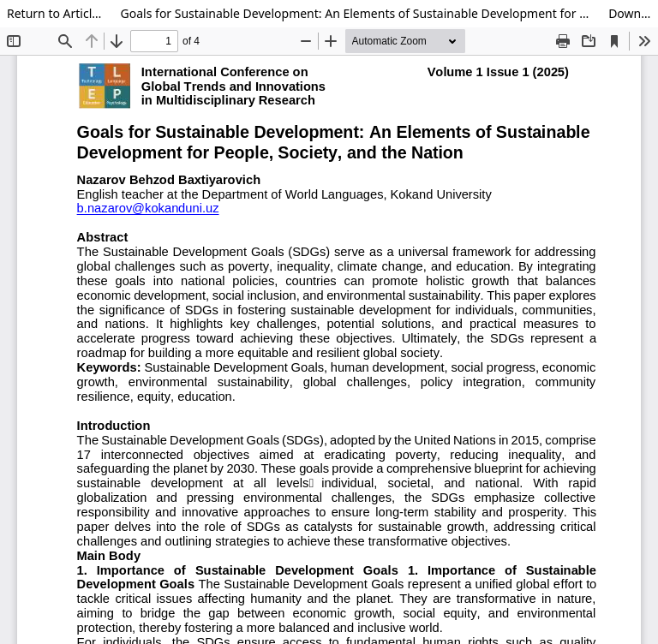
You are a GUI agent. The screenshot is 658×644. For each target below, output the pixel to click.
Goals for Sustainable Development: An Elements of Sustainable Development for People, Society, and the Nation (358, 13)
